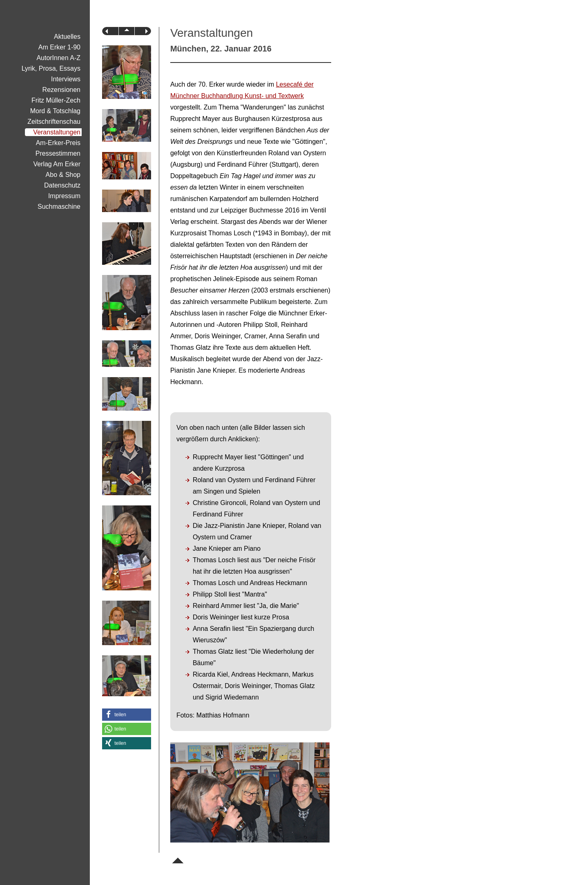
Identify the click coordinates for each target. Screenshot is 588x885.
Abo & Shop (63, 175)
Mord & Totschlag (55, 111)
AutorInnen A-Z (58, 58)
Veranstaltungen (57, 132)
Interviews (66, 79)
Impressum (64, 196)
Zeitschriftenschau (54, 122)
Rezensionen (61, 90)
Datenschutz (62, 185)
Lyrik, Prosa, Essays (51, 68)
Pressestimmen (58, 153)
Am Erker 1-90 (59, 47)
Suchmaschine (59, 207)
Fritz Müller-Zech (56, 100)
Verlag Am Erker (57, 164)
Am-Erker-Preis (58, 143)
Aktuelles (67, 37)
